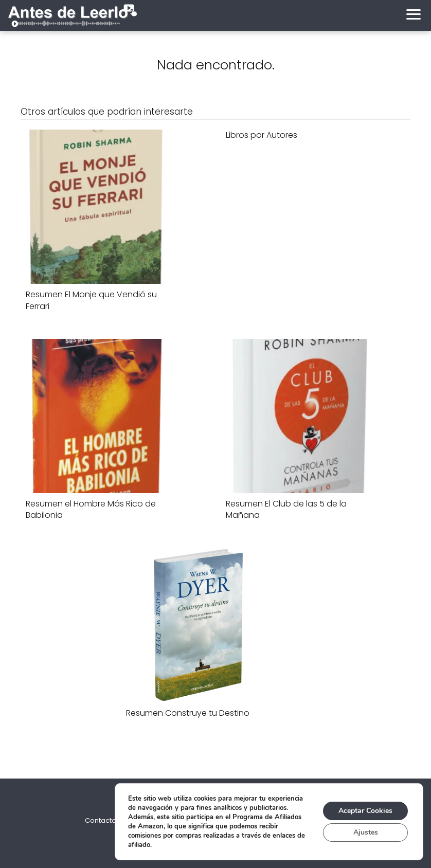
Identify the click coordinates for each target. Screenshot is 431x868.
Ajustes (366, 832)
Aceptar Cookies (365, 811)
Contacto (101, 820)
